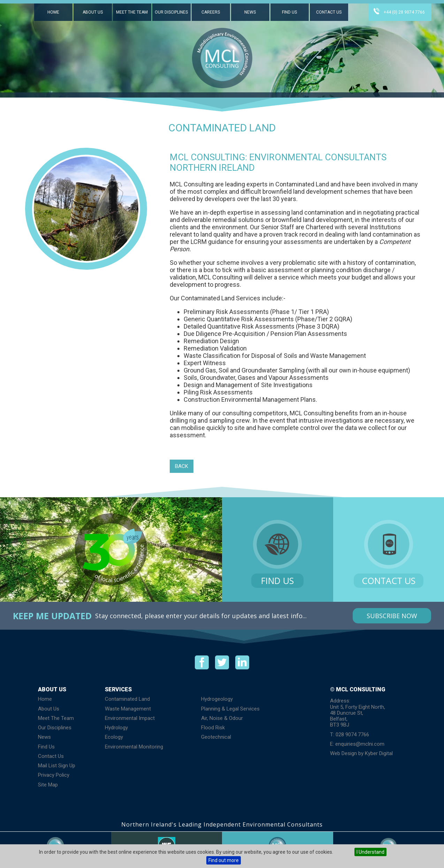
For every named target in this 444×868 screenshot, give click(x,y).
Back (182, 466)
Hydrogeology (217, 699)
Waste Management (128, 709)
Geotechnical (216, 737)
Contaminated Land (127, 699)
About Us (93, 12)
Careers (211, 12)
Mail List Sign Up (57, 766)
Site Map (48, 785)
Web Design (343, 753)
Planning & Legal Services (230, 709)
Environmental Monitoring (134, 747)
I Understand (370, 852)
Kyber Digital (379, 753)
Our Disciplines (171, 12)
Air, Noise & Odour (222, 718)
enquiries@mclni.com (360, 744)
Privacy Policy (54, 775)
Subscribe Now (392, 616)
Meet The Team (132, 12)
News (250, 12)
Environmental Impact (130, 718)
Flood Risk (213, 728)
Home (53, 12)
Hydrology (116, 728)
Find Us (289, 12)
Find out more (224, 860)
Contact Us (329, 12)
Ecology (114, 737)
